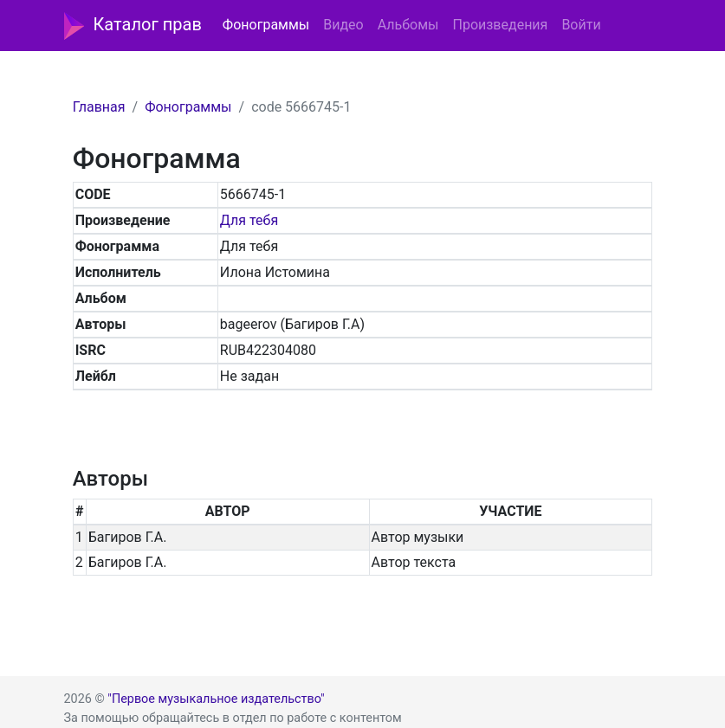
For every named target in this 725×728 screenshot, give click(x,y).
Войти (581, 25)
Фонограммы (266, 25)
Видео (343, 25)
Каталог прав (133, 26)
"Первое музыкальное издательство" (216, 699)
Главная (99, 107)
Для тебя (249, 220)
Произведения (500, 25)
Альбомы (408, 25)
